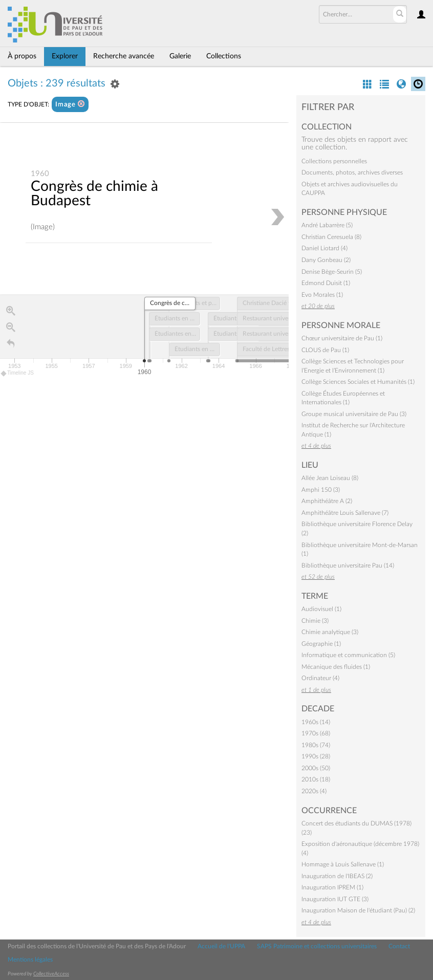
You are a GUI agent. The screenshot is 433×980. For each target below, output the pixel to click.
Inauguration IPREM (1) (332, 887)
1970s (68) (316, 733)
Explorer (65, 56)
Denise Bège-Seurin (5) (332, 272)
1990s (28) (316, 756)
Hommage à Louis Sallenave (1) (343, 864)
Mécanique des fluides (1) (336, 667)
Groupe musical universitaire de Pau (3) (354, 414)
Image (70, 104)
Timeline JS (18, 373)
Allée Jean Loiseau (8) (330, 478)
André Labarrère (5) (327, 225)
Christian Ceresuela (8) (331, 237)
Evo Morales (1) (322, 295)
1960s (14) (316, 722)
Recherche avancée (124, 56)
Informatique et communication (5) (348, 655)
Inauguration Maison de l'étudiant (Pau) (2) (358, 910)
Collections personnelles (334, 161)
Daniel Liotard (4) (324, 248)
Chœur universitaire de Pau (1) (342, 338)
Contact (399, 946)
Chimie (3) (315, 621)
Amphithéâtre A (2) (327, 501)
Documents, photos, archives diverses (352, 172)
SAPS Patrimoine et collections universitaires (317, 946)
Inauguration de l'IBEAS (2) (337, 876)
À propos (22, 56)
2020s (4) (314, 791)
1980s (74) (316, 745)
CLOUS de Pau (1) (325, 350)
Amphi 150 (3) (321, 490)
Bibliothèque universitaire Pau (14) (348, 565)
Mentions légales (30, 960)
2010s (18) (316, 779)
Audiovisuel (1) (321, 609)
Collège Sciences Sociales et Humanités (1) (358, 382)
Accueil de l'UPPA (221, 946)
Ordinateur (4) (320, 678)
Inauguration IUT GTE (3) (335, 899)
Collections (224, 56)
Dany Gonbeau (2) (326, 260)
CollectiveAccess (51, 974)
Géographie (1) (321, 644)
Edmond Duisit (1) (326, 283)
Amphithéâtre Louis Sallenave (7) (345, 513)
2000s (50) (316, 768)
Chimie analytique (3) (330, 632)
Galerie (180, 56)
